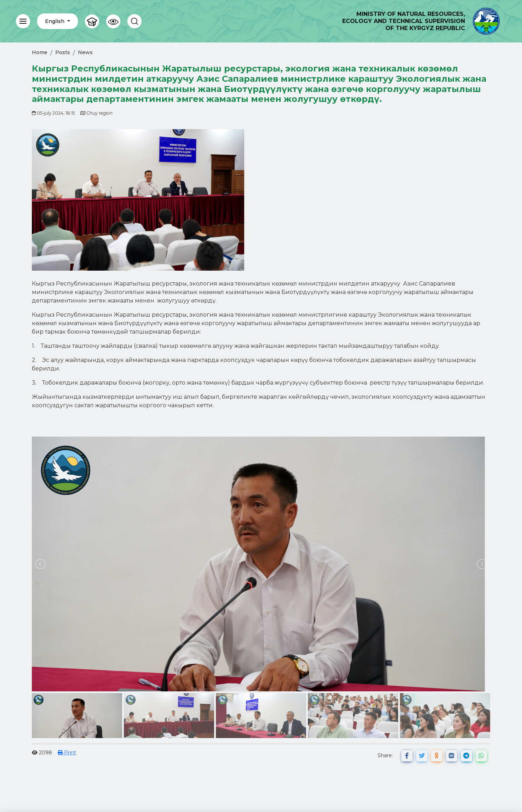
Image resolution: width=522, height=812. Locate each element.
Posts (63, 52)
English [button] (55, 21)
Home (40, 52)
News (85, 52)
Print (67, 753)
